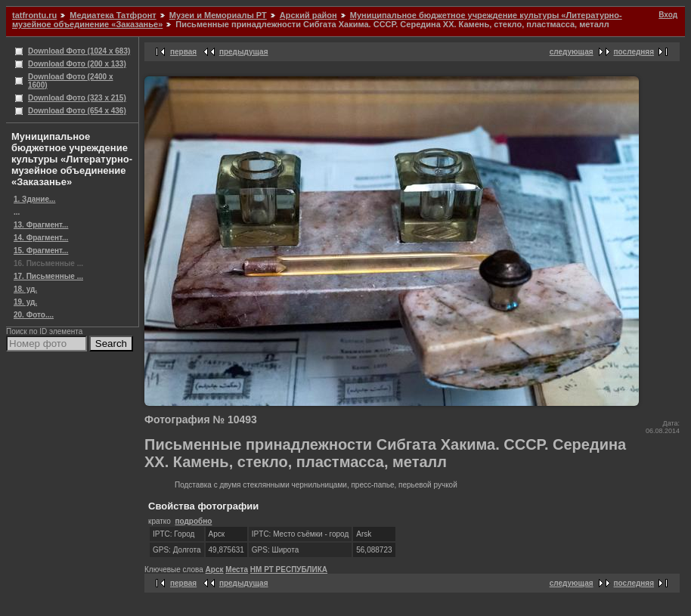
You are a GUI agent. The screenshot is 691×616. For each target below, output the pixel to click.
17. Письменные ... (48, 276)
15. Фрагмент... (41, 251)
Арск (215, 570)
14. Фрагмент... (41, 238)
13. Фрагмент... (41, 225)
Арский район (308, 15)
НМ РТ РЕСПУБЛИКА (289, 570)
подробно (193, 521)
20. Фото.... (34, 315)
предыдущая (244, 52)
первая (183, 52)
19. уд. (25, 302)
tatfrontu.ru (34, 15)
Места (237, 570)
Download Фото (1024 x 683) (79, 51)
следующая (572, 52)
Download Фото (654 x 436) (77, 111)
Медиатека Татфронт (113, 15)
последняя (634, 52)
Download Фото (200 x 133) (77, 64)
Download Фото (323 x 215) (77, 98)
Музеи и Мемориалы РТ (218, 15)
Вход (668, 15)
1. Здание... (34, 199)
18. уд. (25, 289)
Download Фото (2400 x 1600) (71, 81)
